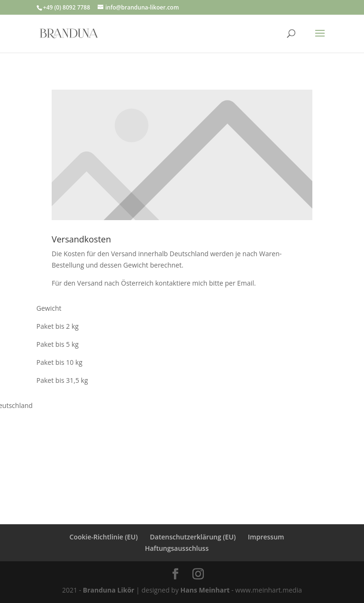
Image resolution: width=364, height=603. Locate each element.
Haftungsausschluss (177, 548)
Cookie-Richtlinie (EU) (104, 537)
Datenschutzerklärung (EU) (193, 537)
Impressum (266, 537)
